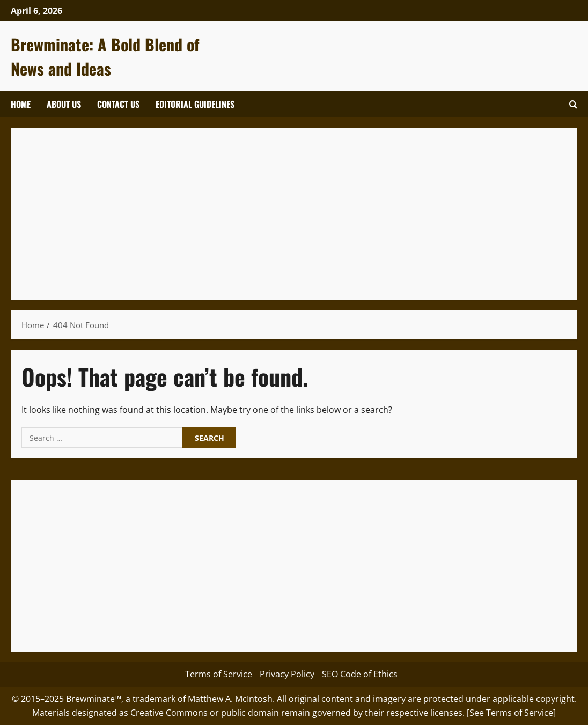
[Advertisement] (294, 214)
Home (21, 104)
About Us (64, 104)
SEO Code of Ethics (360, 674)
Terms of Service (219, 674)
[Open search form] (573, 104)
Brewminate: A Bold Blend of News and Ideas (105, 56)
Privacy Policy (287, 674)
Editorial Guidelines (195, 104)
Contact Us (118, 104)
